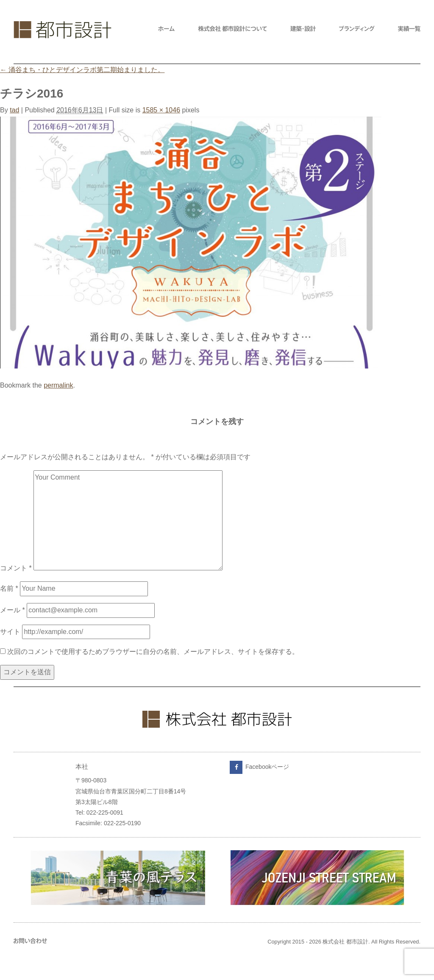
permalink (58, 385)
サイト (10, 632)
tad (14, 110)
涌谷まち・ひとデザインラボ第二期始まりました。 (82, 70)
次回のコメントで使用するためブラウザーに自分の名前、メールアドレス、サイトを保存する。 (153, 652)
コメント (16, 568)
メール (13, 610)
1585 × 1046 (161, 110)
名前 (9, 588)
